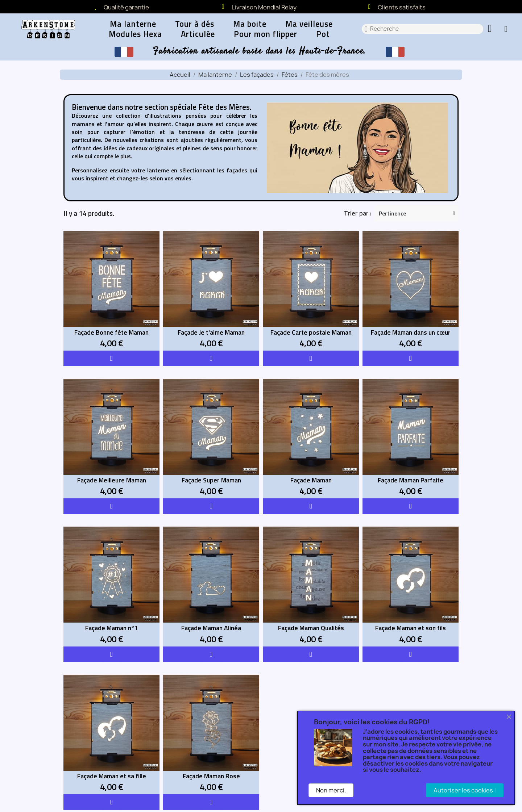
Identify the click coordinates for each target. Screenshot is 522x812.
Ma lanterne (133, 24)
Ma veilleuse (309, 24)
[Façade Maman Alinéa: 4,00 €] (211, 586)
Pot (323, 34)
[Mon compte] (506, 29)
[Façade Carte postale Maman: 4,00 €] (311, 291)
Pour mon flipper (266, 34)
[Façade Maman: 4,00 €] (311, 439)
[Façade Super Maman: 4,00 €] (211, 439)
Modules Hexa (135, 34)
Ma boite (250, 24)
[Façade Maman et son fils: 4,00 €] (411, 586)
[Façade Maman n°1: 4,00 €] (111, 586)
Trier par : (358, 213)
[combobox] (423, 29)
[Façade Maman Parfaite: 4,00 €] (411, 439)
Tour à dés (195, 24)
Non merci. (331, 790)
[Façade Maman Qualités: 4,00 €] (311, 586)
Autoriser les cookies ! (465, 790)
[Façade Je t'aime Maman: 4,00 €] (211, 291)
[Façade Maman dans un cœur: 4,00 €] (411, 291)
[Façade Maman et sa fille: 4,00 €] (111, 734)
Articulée (198, 34)
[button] (491, 29)
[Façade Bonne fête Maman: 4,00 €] (111, 291)
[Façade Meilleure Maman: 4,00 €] (111, 439)
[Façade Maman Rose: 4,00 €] (211, 734)
